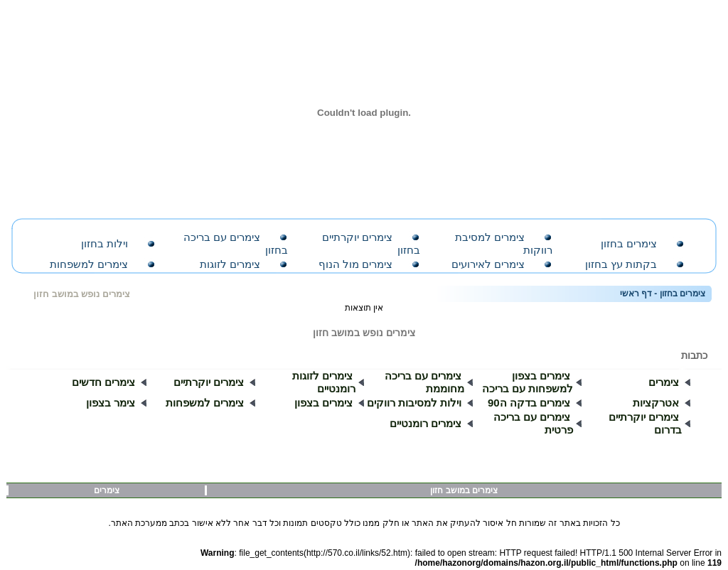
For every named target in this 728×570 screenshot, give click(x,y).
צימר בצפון (111, 399)
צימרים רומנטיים (425, 420)
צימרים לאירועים (488, 264)
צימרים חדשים (103, 378)
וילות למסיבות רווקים (414, 399)
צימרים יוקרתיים (209, 378)
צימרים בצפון (323, 399)
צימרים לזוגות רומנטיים (324, 378)
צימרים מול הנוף (355, 264)
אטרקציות (656, 399)
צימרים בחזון (629, 243)
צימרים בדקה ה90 (529, 399)
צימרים (664, 378)
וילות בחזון (105, 243)
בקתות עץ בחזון (621, 264)
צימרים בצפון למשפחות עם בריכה (528, 378)
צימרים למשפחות (89, 264)
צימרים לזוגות (230, 264)
